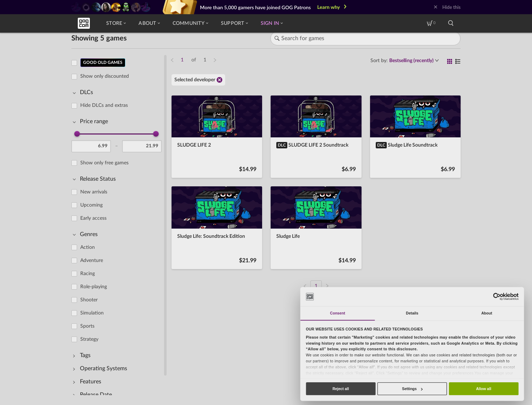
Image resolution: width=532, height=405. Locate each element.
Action (88, 247)
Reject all (341, 389)
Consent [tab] (337, 313)
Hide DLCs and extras (104, 105)
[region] (119, 225)
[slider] (77, 134)
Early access (93, 218)
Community (190, 23)
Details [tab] (412, 313)
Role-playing (94, 287)
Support (234, 23)
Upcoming (91, 205)
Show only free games (104, 163)
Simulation (92, 313)
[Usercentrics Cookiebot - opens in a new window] (497, 297)
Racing (88, 274)
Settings (412, 389)
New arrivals (94, 192)
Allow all (484, 389)
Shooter (89, 300)
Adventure (92, 261)
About (149, 23)
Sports (87, 326)
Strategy (89, 339)
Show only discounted (105, 76)
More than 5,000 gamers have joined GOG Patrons (255, 7)
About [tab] (487, 313)
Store (116, 23)
